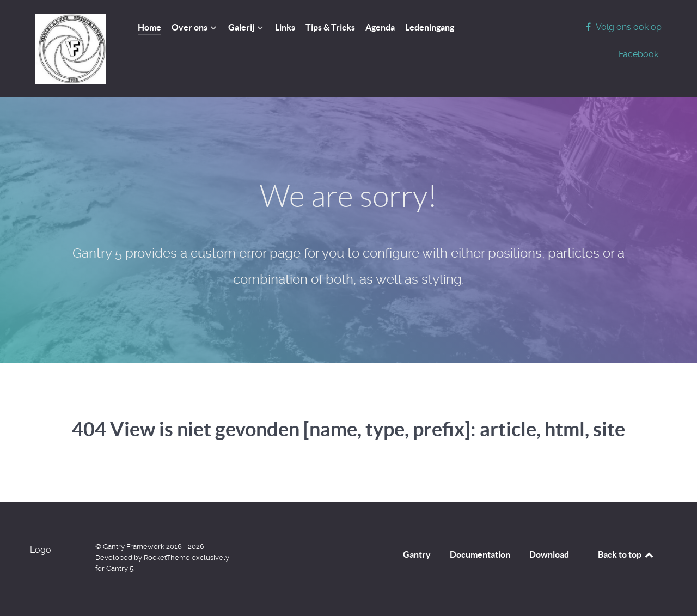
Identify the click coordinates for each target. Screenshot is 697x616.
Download (549, 554)
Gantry (417, 554)
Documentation (480, 554)
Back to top (626, 554)
